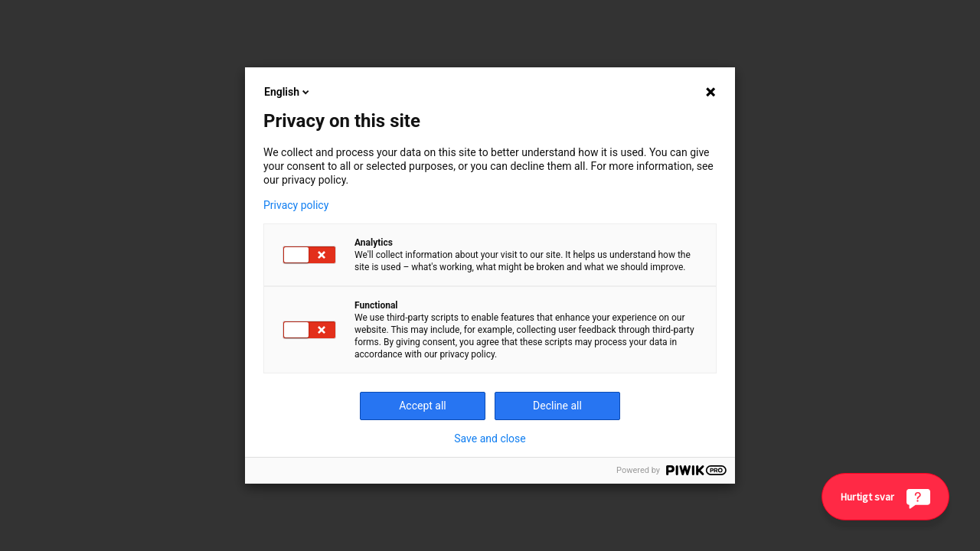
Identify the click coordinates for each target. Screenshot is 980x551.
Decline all (557, 406)
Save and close (490, 439)
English (288, 92)
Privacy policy (296, 205)
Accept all (423, 406)
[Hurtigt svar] (885, 497)
